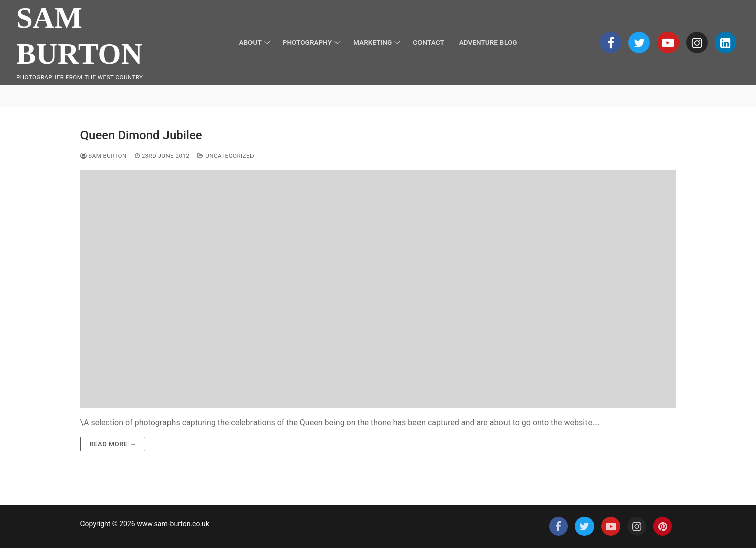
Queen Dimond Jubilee (141, 135)
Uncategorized (226, 156)
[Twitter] (639, 42)
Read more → (113, 444)
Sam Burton (79, 36)
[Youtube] (668, 42)
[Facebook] (610, 42)
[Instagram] (697, 42)
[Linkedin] (726, 42)
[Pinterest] (663, 526)
